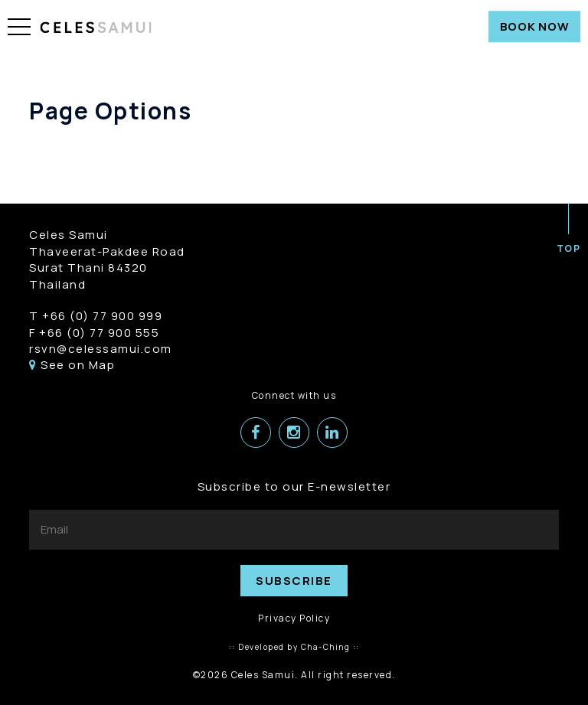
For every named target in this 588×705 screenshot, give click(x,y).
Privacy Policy (294, 618)
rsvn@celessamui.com (101, 349)
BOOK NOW (535, 26)
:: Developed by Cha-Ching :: (294, 647)
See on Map (72, 365)
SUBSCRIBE (294, 581)
